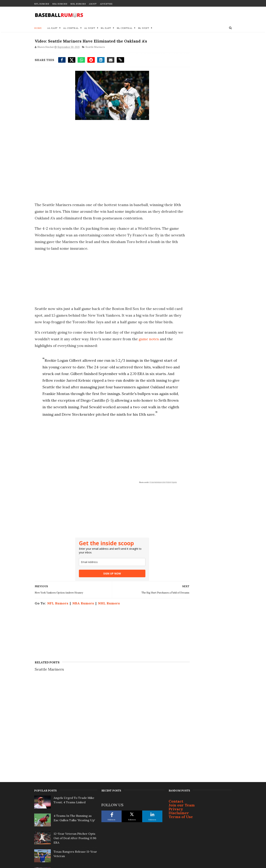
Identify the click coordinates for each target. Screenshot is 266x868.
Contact (176, 734)
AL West (90, 29)
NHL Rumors (78, 4)
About (93, 4)
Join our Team (182, 737)
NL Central (125, 29)
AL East (52, 29)
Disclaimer (179, 745)
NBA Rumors (60, 4)
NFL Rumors (42, 4)
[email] (101, 597)
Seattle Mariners (95, 49)
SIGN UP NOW (101, 609)
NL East (106, 29)
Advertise (106, 4)
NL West (144, 29)
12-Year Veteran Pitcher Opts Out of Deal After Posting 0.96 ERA (75, 770)
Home (38, 29)
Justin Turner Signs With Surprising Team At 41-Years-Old (75, 824)
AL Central (71, 29)
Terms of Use (181, 749)
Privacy (176, 741)
